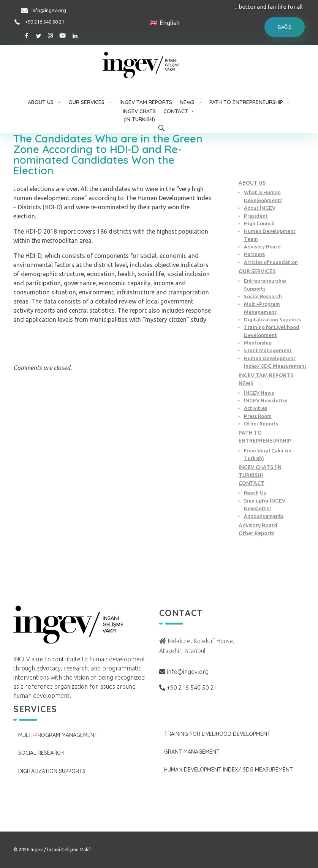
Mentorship (258, 343)
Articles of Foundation (271, 262)
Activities (256, 408)
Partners (254, 254)
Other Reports (261, 424)
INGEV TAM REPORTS (266, 375)
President (256, 216)
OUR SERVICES (257, 271)
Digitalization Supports (272, 319)
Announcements (264, 516)
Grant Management (268, 350)
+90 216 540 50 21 (44, 22)
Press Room (258, 416)
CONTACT (252, 483)
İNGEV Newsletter (266, 400)
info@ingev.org (49, 10)
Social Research (263, 296)
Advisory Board (262, 247)
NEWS (246, 383)
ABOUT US (252, 183)
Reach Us (255, 493)
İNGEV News (259, 393)
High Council (259, 223)
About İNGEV (260, 208)
